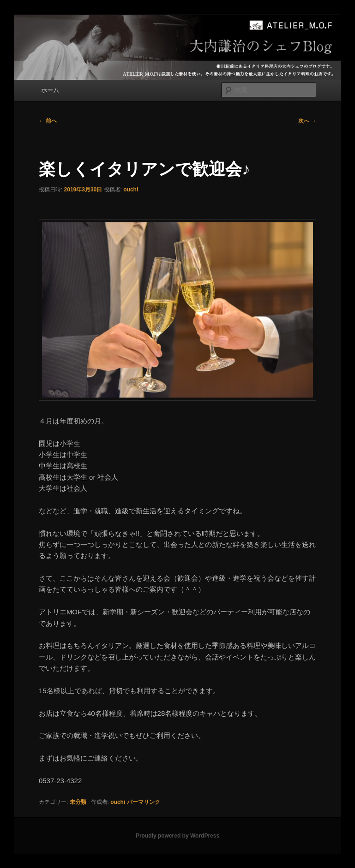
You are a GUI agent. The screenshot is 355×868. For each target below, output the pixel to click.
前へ (48, 121)
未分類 (78, 802)
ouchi (131, 190)
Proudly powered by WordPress (177, 836)
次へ (307, 121)
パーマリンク (144, 802)
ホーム (50, 90)
